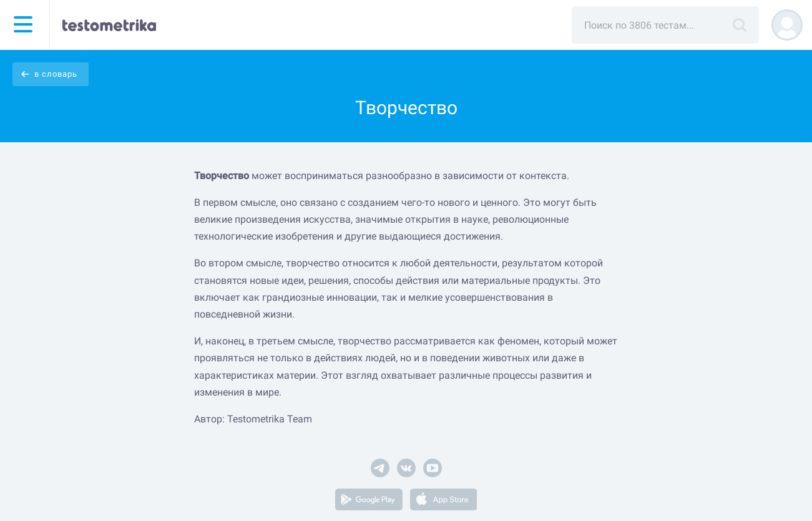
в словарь (56, 74)
